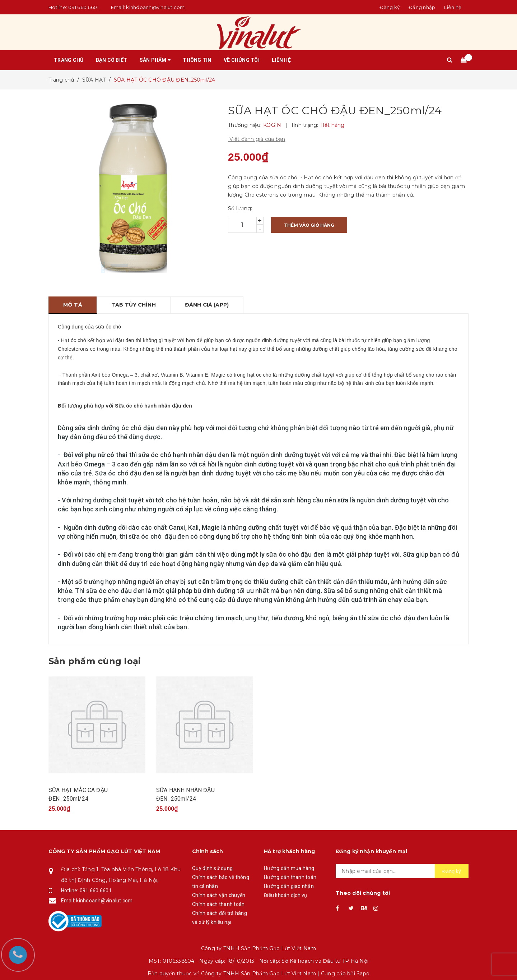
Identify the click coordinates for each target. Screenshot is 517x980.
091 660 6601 (83, 7)
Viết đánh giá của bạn (257, 139)
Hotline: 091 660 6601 (86, 891)
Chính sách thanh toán (218, 904)
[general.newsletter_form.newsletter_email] (402, 871)
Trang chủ (69, 60)
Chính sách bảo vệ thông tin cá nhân (221, 882)
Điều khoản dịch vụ (286, 895)
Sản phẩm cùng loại (95, 661)
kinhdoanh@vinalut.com (155, 7)
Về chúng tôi (242, 60)
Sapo (363, 974)
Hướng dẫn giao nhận (289, 886)
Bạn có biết (112, 60)
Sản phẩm (155, 60)
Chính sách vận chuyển (219, 895)
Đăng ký (452, 871)
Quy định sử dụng (212, 868)
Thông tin (197, 60)
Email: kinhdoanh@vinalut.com (97, 901)
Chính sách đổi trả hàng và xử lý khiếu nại (220, 918)
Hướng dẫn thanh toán (290, 877)
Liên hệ (453, 7)
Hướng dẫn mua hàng (289, 868)
